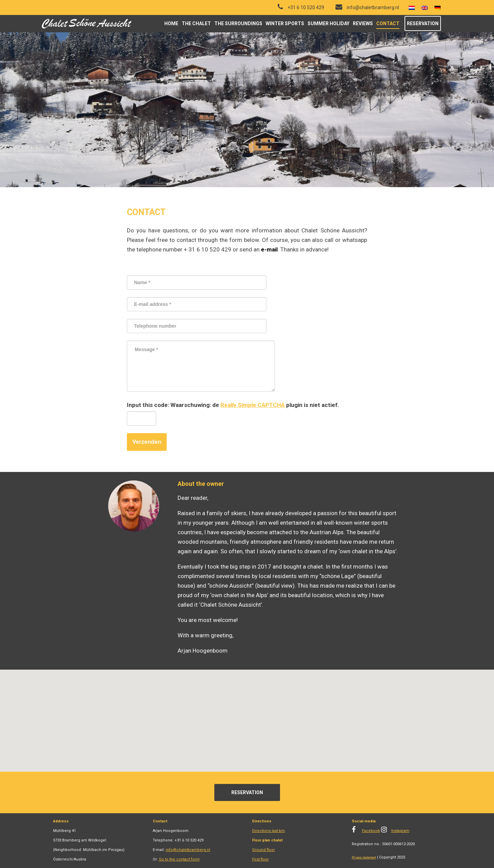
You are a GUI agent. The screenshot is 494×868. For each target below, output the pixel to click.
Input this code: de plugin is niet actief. (233, 405)
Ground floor (264, 850)
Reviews (363, 23)
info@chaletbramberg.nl (188, 850)
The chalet (196, 23)
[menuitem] (412, 8)
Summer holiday (328, 23)
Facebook (371, 831)
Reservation (423, 23)
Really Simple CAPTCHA (253, 405)
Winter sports (285, 23)
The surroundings (238, 23)
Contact (388, 23)
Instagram (400, 831)
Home (171, 23)
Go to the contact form (179, 859)
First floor (260, 859)
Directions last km (268, 831)
